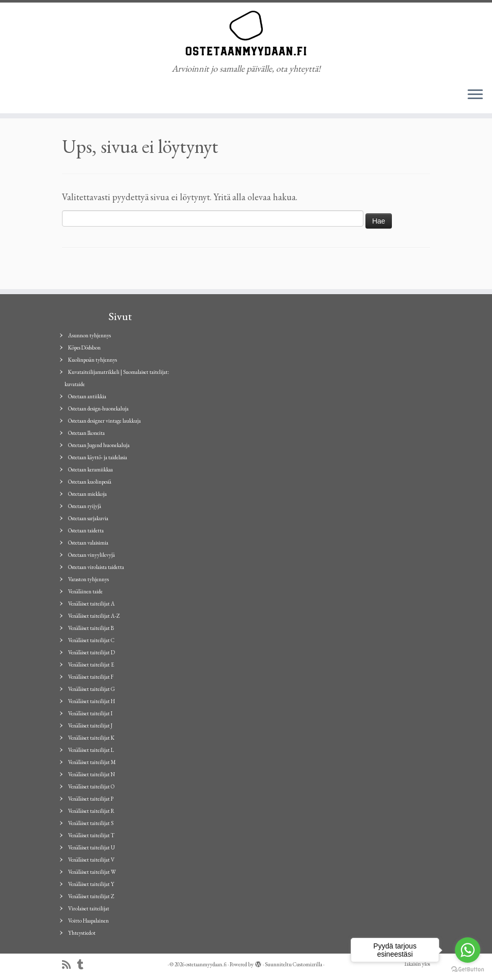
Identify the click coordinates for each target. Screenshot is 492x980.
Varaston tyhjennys (88, 579)
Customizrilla (307, 964)
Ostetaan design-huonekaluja (98, 408)
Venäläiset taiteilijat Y (91, 884)
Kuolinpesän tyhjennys (93, 360)
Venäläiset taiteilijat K (91, 738)
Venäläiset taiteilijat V (91, 860)
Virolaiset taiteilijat (89, 908)
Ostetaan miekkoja (87, 494)
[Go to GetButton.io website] (468, 970)
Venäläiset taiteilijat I (90, 713)
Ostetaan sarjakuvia (88, 518)
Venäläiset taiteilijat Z (91, 896)
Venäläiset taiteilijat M (92, 762)
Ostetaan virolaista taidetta (96, 567)
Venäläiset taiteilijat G (91, 689)
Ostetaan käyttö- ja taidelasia (98, 457)
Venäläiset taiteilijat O (91, 786)
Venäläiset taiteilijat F (91, 677)
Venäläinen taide (85, 591)
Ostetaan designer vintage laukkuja (104, 421)
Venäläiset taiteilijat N (91, 774)
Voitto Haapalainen (88, 921)
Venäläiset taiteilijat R (91, 811)
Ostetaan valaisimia (88, 543)
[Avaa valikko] (475, 95)
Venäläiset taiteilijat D (91, 652)
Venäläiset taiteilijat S (91, 823)
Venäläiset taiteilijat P (91, 799)
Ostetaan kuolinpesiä (90, 482)
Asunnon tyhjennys (89, 335)
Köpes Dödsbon (84, 347)
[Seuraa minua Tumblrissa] (84, 965)
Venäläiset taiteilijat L (91, 750)
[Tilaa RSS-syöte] (70, 965)
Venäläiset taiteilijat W (92, 872)
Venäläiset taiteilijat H (91, 701)
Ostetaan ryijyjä (85, 506)
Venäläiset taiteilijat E (91, 665)
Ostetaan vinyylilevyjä (91, 555)
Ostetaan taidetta (86, 530)
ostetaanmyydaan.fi (206, 964)
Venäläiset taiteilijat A (91, 604)
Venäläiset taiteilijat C (91, 640)
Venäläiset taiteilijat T (91, 835)
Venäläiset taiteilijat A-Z (94, 616)
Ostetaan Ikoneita (86, 433)
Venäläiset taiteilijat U (91, 847)
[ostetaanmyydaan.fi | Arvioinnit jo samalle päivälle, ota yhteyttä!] (246, 33)
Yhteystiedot (82, 933)
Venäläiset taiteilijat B (91, 628)
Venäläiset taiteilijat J (90, 725)
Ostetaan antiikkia (87, 396)
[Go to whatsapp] (468, 950)
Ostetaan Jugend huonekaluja (99, 445)
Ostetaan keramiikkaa (90, 469)
